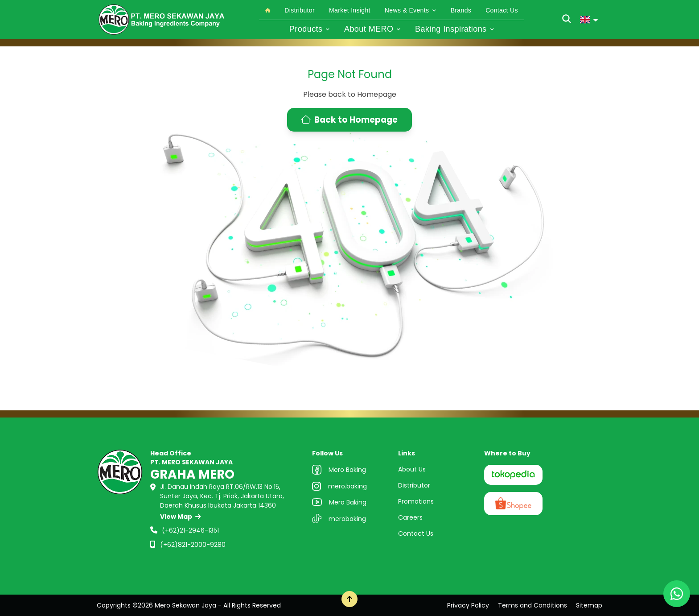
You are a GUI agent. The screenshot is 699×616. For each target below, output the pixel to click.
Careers (410, 517)
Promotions (416, 501)
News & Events (411, 10)
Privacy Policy (468, 605)
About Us (412, 469)
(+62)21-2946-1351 (190, 530)
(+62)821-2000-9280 (193, 545)
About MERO (372, 29)
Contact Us (502, 10)
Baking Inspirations (454, 29)
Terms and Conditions (532, 605)
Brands (461, 10)
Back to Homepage (349, 120)
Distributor (300, 10)
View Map (180, 517)
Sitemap (589, 605)
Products (310, 29)
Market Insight (350, 10)
